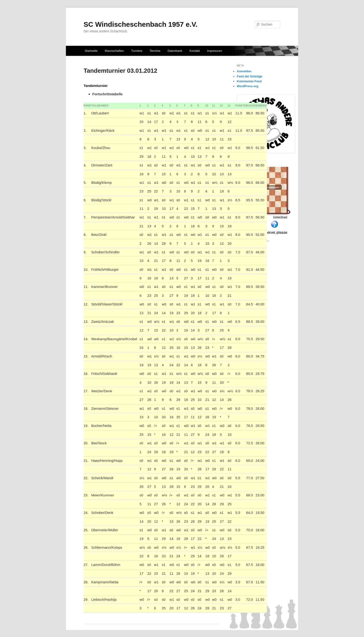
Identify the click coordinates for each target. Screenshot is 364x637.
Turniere (137, 51)
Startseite (91, 51)
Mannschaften (114, 51)
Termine (155, 51)
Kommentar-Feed (249, 81)
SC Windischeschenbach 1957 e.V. (141, 24)
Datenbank (175, 51)
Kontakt (195, 51)
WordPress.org (248, 86)
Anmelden (244, 71)
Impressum (214, 51)
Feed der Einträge (250, 76)
